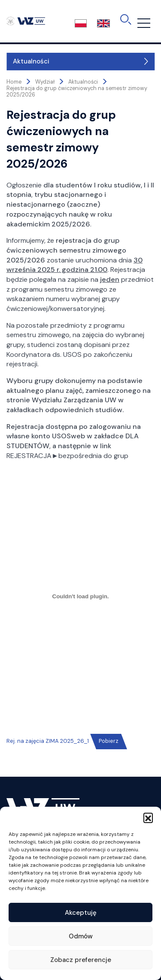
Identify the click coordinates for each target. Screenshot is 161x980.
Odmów (81, 936)
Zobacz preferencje (81, 960)
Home (14, 82)
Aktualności (31, 61)
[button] (148, 817)
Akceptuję (81, 913)
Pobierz (109, 741)
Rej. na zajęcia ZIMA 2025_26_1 (48, 741)
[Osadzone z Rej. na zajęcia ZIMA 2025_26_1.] (80, 596)
